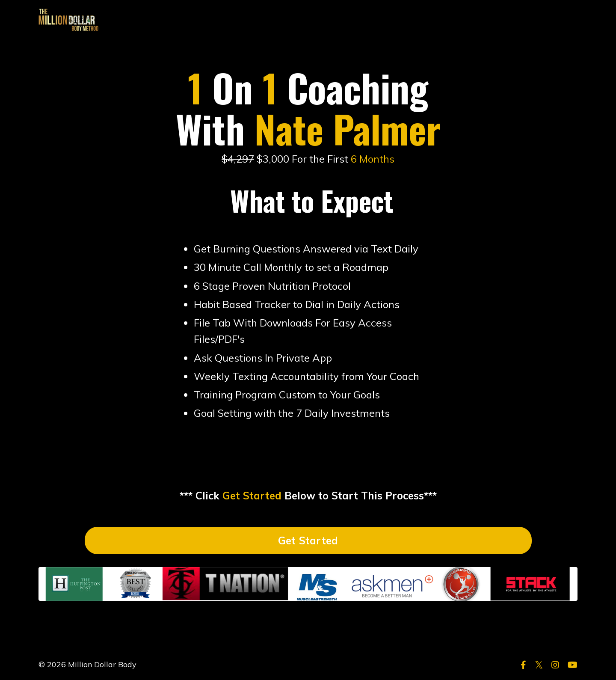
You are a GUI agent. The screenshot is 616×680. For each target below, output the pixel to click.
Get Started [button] (308, 540)
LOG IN (561, 20)
